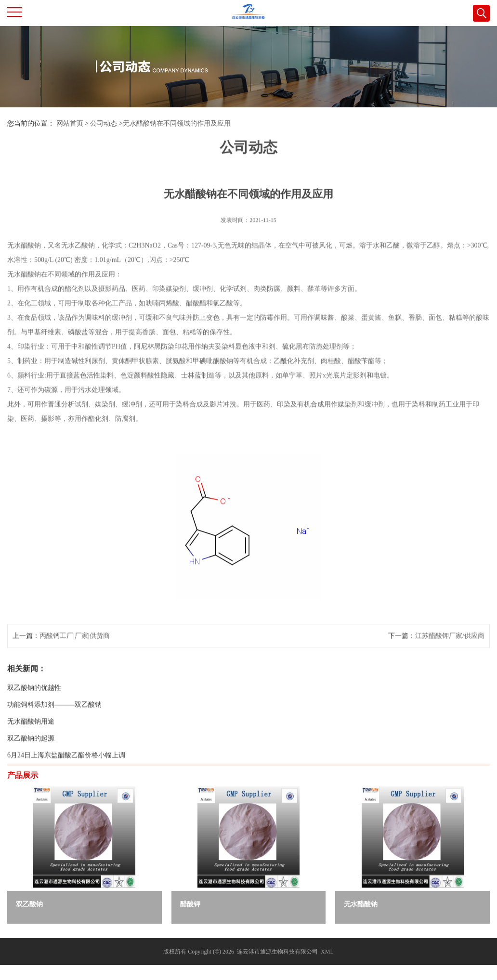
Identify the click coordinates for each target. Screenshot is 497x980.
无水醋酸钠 (361, 904)
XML (327, 952)
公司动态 (104, 123)
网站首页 (70, 123)
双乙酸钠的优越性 (34, 718)
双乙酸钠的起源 (31, 768)
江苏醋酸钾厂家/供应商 (450, 666)
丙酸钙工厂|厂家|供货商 (75, 666)
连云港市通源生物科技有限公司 (277, 952)
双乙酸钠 (29, 904)
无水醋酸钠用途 (31, 752)
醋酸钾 (190, 904)
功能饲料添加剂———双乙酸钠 (54, 735)
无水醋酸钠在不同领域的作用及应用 (177, 123)
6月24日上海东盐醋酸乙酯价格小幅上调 (66, 785)
